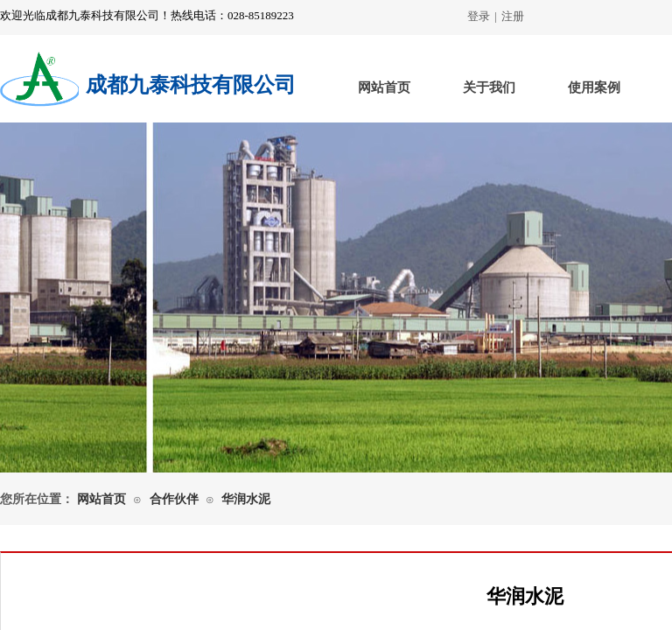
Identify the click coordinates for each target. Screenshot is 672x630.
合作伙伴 (174, 499)
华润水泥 (246, 499)
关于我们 (489, 87)
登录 (479, 16)
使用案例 (594, 87)
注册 (513, 16)
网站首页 (384, 87)
